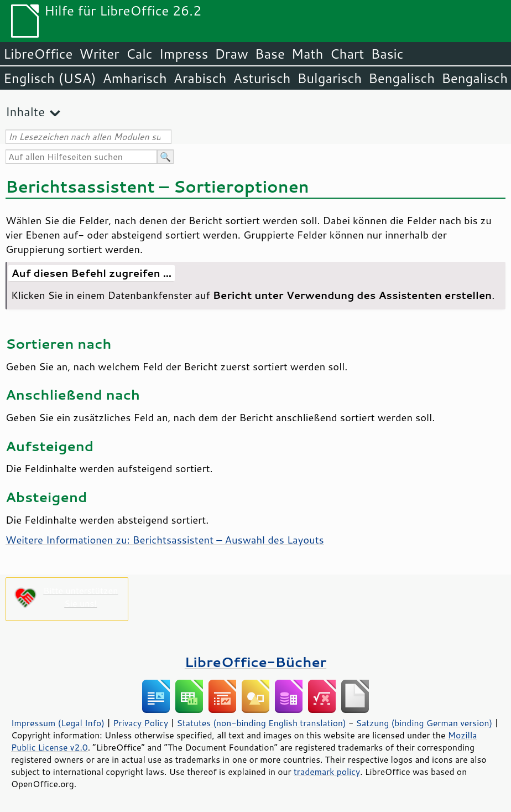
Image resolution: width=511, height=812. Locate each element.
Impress (184, 54)
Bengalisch (401, 78)
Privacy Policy (140, 723)
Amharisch (135, 78)
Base (270, 54)
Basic (387, 54)
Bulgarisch (330, 78)
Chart (347, 54)
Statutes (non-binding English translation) (261, 723)
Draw (231, 54)
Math (307, 54)
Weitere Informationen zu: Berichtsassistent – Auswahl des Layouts (165, 540)
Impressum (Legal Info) (58, 723)
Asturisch (262, 78)
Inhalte (25, 112)
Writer (99, 54)
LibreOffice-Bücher (255, 662)
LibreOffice (38, 54)
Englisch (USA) (50, 78)
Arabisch (200, 78)
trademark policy (327, 772)
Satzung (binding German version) (424, 723)
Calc (139, 54)
